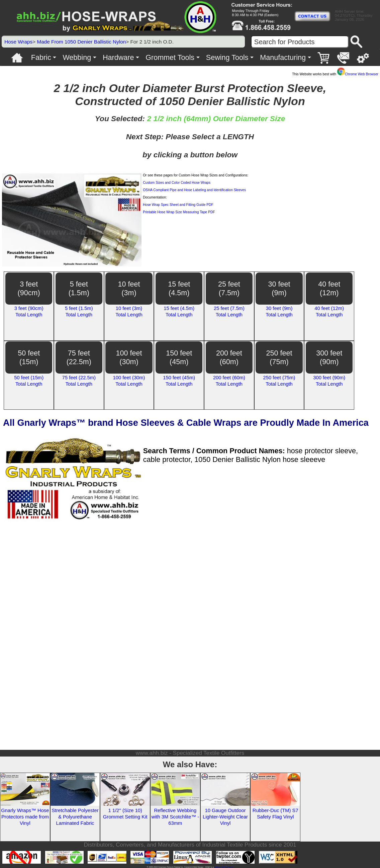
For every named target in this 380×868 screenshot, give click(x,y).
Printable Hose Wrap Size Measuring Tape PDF (179, 212)
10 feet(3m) (129, 288)
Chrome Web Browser (358, 74)
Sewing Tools (227, 57)
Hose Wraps (18, 42)
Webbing (77, 57)
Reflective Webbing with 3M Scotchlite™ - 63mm (175, 817)
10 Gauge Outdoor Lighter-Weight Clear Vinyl (225, 817)
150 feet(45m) (179, 357)
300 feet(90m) (329, 357)
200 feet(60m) (229, 357)
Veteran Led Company (224, 867)
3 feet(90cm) (29, 288)
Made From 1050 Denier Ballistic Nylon (81, 42)
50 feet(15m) (29, 357)
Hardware (118, 57)
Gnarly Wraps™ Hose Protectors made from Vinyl (25, 817)
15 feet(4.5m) (179, 288)
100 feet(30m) (129, 357)
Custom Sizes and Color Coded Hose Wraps (177, 183)
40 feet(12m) (329, 288)
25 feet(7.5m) (229, 288)
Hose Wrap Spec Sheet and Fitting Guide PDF (178, 205)
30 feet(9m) (279, 288)
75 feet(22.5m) (79, 357)
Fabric (41, 57)
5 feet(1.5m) (79, 288)
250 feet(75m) (279, 357)
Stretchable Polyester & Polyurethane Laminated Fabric (75, 817)
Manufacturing (283, 57)
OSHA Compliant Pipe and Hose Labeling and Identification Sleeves (194, 190)
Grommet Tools (170, 57)
